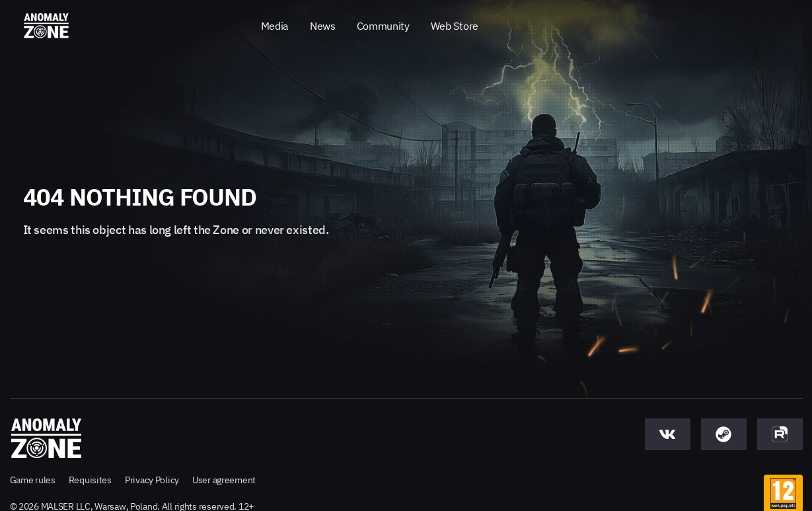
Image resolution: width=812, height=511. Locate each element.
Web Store (455, 26)
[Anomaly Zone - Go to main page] (46, 26)
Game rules (33, 480)
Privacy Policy (152, 480)
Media (275, 26)
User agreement (224, 480)
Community (383, 26)
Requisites (90, 480)
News (323, 26)
